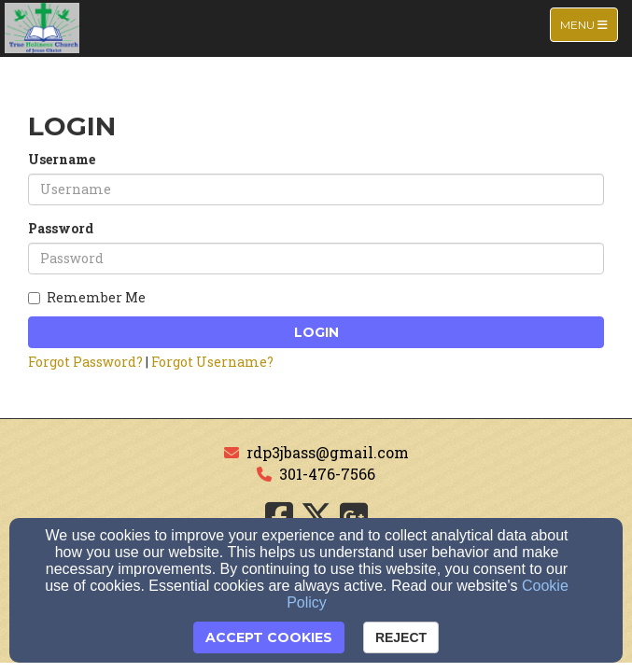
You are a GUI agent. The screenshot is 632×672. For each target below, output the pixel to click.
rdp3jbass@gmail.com (328, 452)
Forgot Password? (85, 362)
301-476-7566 (327, 474)
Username (62, 159)
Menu (589, 24)
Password (61, 228)
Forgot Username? (212, 362)
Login (316, 332)
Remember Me (87, 297)
